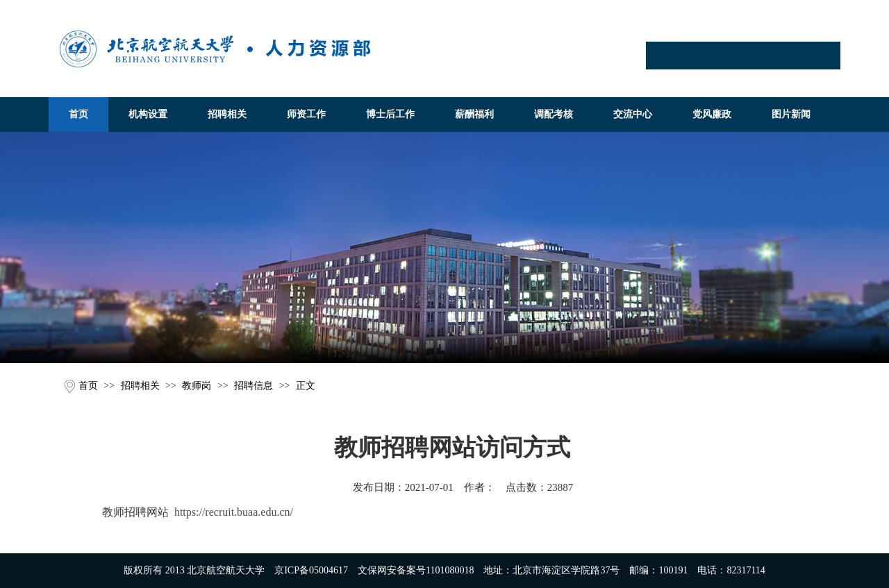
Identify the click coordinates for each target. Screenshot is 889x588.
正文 (306, 386)
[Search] (750, 56)
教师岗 (197, 386)
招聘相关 (227, 114)
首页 (78, 114)
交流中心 (633, 114)
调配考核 (554, 114)
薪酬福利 (474, 114)
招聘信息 (254, 386)
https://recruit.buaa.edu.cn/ (234, 512)
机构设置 (148, 114)
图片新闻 (791, 114)
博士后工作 (390, 114)
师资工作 (306, 114)
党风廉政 (712, 114)
